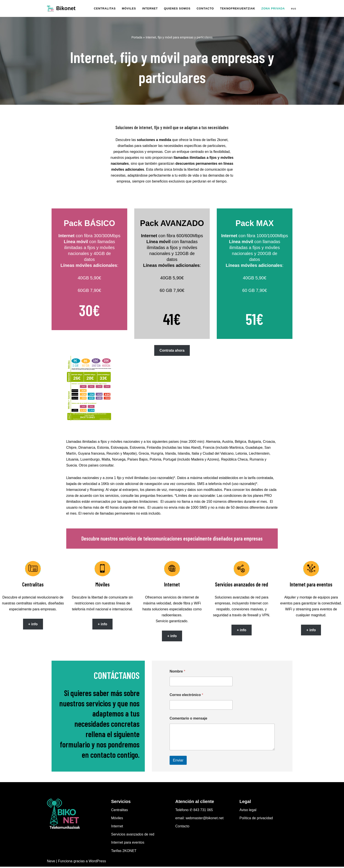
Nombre (177, 673)
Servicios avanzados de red (133, 836)
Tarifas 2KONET (124, 852)
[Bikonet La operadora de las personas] (61, 8)
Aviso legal (248, 811)
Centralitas (120, 811)
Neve (51, 862)
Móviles (117, 819)
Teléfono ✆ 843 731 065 (194, 811)
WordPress (97, 862)
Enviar (178, 762)
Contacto (182, 827)
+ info (33, 625)
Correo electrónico (186, 696)
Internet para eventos (128, 844)
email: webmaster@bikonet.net (199, 819)
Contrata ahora (172, 351)
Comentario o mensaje (188, 720)
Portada (137, 37)
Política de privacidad (256, 819)
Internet (117, 827)
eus (294, 8)
